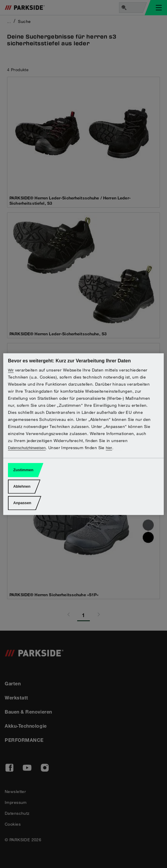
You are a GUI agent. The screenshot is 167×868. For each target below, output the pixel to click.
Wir (11, 370)
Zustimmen (23, 470)
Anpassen (22, 503)
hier (109, 448)
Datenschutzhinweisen (27, 448)
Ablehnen (22, 487)
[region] (83, 434)
